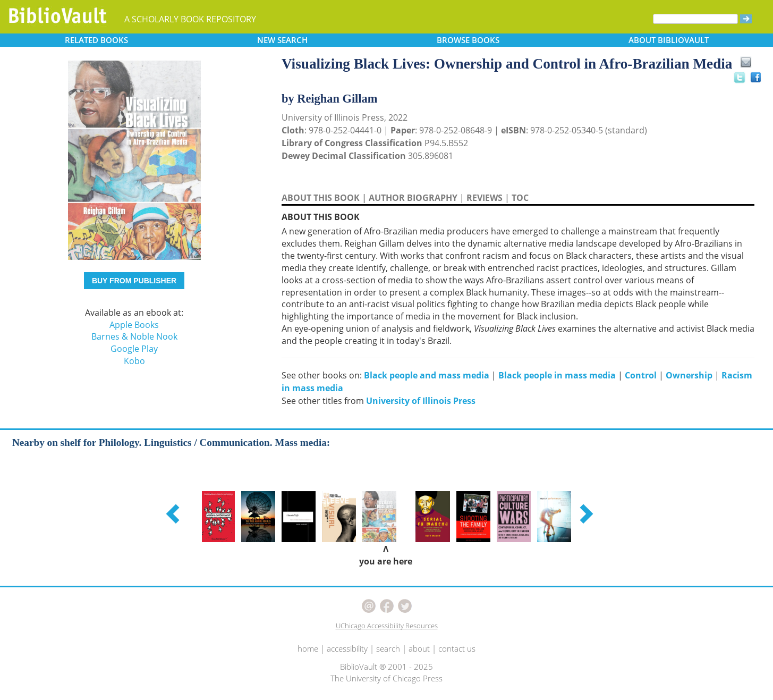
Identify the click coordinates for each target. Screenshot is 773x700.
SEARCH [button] (282, 40)
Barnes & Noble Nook (134, 336)
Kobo (134, 361)
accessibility (347, 648)
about (419, 648)
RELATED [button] (96, 40)
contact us (457, 648)
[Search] (695, 19)
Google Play (134, 349)
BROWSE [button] (468, 40)
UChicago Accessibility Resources (387, 626)
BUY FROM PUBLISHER (134, 281)
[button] (174, 513)
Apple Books (134, 325)
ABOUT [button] (669, 40)
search (388, 648)
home (308, 648)
